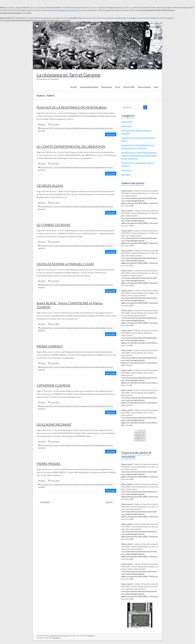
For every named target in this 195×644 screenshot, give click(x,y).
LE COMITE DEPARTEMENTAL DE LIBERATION (71, 146)
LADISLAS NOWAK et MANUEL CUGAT (65, 264)
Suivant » (109, 502)
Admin (43, 124)
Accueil (74, 87)
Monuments (107, 87)
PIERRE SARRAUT (50, 346)
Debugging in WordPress (68, 10)
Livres (118, 87)
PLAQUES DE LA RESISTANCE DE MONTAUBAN (72, 107)
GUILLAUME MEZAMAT (54, 424)
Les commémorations (89, 87)
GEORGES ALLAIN (50, 186)
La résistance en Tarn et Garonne (69, 75)
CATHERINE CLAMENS (53, 385)
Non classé (126, 174)
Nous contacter (144, 87)
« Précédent (45, 502)
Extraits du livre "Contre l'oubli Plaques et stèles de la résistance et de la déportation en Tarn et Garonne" (139, 155)
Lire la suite (111, 134)
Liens (156, 87)
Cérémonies (126, 126)
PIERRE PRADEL (49, 464)
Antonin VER (129, 87)
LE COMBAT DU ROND (53, 225)
